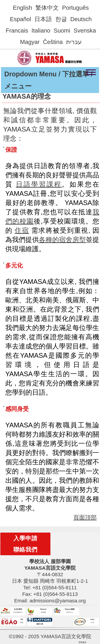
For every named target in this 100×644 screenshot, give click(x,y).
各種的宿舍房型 (62, 240)
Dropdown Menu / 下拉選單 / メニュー (48, 80)
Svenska (85, 30)
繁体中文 (47, 8)
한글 (61, 19)
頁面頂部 (85, 517)
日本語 (43, 19)
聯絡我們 (25, 549)
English (22, 8)
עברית (74, 42)
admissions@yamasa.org (58, 601)
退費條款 (82, 642)
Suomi (62, 30)
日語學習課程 (39, 184)
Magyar (30, 42)
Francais (17, 30)
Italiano (41, 30)
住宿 (22, 230)
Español (21, 19)
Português (75, 8)
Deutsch (81, 19)
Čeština (53, 42)
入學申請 (25, 538)
